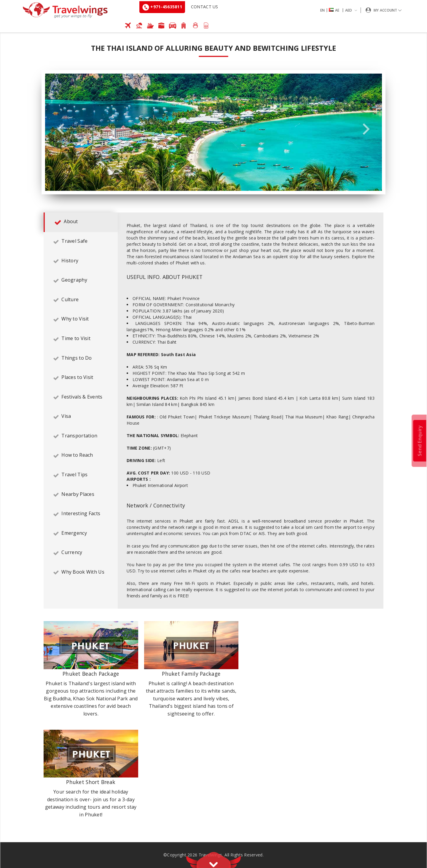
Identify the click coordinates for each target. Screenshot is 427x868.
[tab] (81, 222)
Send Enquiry (420, 440)
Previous (61, 129)
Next (366, 129)
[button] (340, 10)
